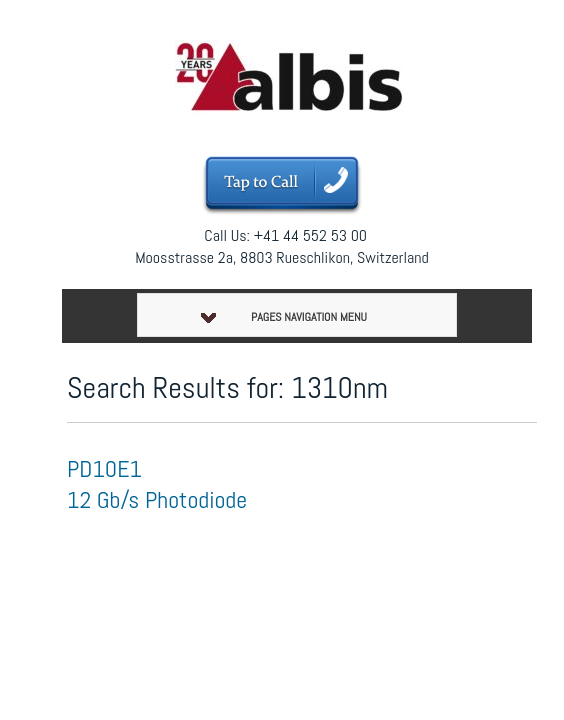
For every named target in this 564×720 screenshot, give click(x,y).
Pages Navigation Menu (284, 317)
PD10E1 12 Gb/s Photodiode (157, 484)
